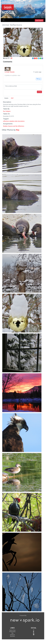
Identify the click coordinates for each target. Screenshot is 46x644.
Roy (18, 130)
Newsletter (12, 636)
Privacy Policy (12, 632)
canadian (12, 121)
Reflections (21, 126)
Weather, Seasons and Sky (10, 126)
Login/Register (39, 20)
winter (16, 121)
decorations (21, 121)
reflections (6, 121)
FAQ (12, 633)
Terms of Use (12, 630)
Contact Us (12, 635)
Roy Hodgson (7, 111)
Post (39, 92)
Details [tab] (6, 98)
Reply (39, 79)
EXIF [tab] (12, 98)
